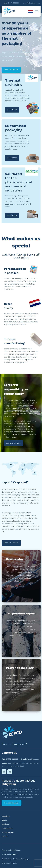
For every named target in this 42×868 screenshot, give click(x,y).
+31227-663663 (11, 759)
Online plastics (8, 832)
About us (6, 816)
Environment (7, 828)
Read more (12, 110)
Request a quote (13, 443)
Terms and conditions (11, 850)
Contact (5, 836)
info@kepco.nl (33, 759)
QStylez (14, 863)
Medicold (5, 824)
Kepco (4, 820)
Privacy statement (9, 854)
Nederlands (30, 11)
